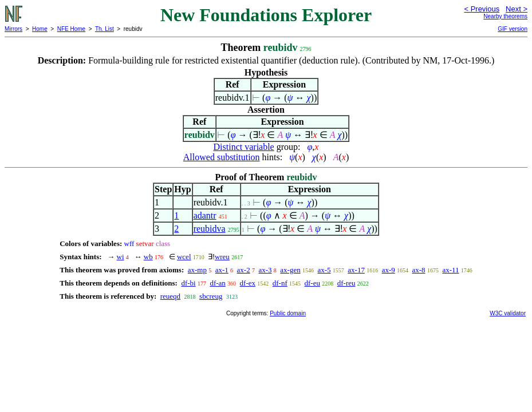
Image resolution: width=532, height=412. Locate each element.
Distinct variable (244, 147)
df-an (217, 283)
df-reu (346, 283)
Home (40, 29)
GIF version (513, 29)
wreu (222, 257)
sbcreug (211, 296)
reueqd (170, 296)
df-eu (312, 283)
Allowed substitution (222, 157)
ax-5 (324, 270)
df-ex (248, 283)
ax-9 (389, 270)
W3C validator (508, 313)
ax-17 (356, 270)
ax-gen (290, 270)
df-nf (280, 283)
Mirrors (13, 29)
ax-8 (419, 270)
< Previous (482, 9)
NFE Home (71, 29)
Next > (517, 9)
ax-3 (265, 270)
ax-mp (197, 270)
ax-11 (450, 270)
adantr (205, 215)
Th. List (105, 29)
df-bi (188, 283)
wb (148, 257)
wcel (184, 257)
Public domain (288, 313)
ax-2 (244, 270)
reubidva (210, 229)
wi (121, 257)
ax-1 (222, 270)
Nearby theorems (505, 16)
